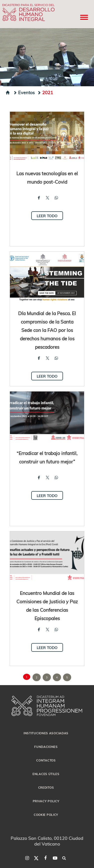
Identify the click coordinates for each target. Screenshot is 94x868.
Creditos (46, 787)
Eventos (24, 92)
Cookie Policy (46, 815)
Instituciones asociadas (46, 733)
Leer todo (47, 216)
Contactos (46, 760)
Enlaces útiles (46, 774)
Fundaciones (46, 747)
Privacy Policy (46, 801)
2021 (45, 92)
